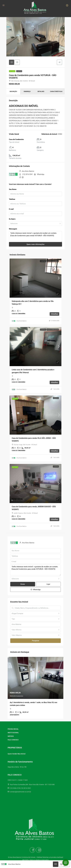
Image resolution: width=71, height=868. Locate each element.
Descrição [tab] (13, 97)
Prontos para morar (53, 266)
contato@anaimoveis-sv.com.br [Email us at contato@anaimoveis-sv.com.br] (21, 794)
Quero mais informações (35, 250)
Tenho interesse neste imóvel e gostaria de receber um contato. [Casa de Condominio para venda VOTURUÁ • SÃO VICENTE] (35, 242)
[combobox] (35, 229)
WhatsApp (41, 180)
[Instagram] (39, 852)
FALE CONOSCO (13, 742)
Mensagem (13, 234)
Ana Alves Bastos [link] (21, 326)
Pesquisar (36, 646)
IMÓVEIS (11, 738)
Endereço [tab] (27, 97)
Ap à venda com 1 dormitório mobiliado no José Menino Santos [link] (34, 708)
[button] (59, 67)
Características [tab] (56, 97)
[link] (35, 283)
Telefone (12, 204)
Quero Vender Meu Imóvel (17, 756)
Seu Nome (13, 195)
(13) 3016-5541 (28, 180)
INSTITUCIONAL (13, 735)
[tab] (12, 67)
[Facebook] (32, 852)
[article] (35, 692)
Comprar (19, 76)
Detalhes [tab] (41, 97)
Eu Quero (12, 224)
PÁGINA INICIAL (13, 731)
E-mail (11, 214)
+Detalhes (54, 319)
